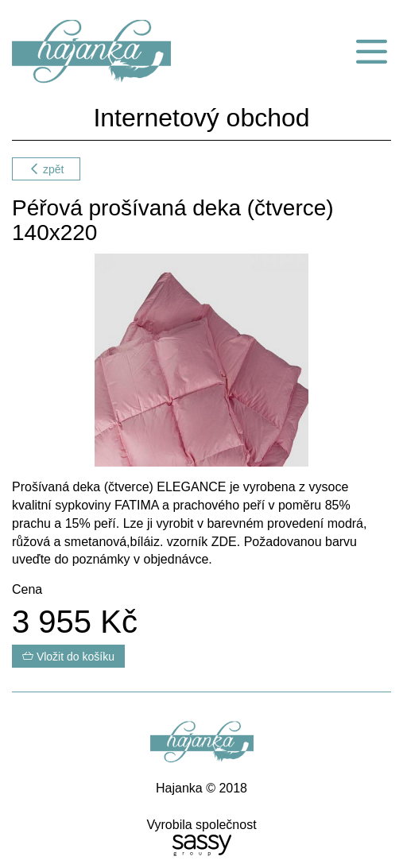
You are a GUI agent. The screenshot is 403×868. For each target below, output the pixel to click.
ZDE (224, 542)
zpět (46, 169)
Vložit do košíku (68, 657)
